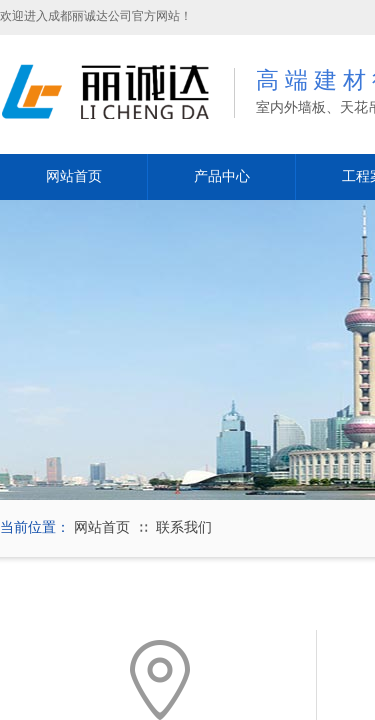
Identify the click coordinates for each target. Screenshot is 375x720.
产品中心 (222, 176)
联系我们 (184, 527)
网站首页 (74, 176)
